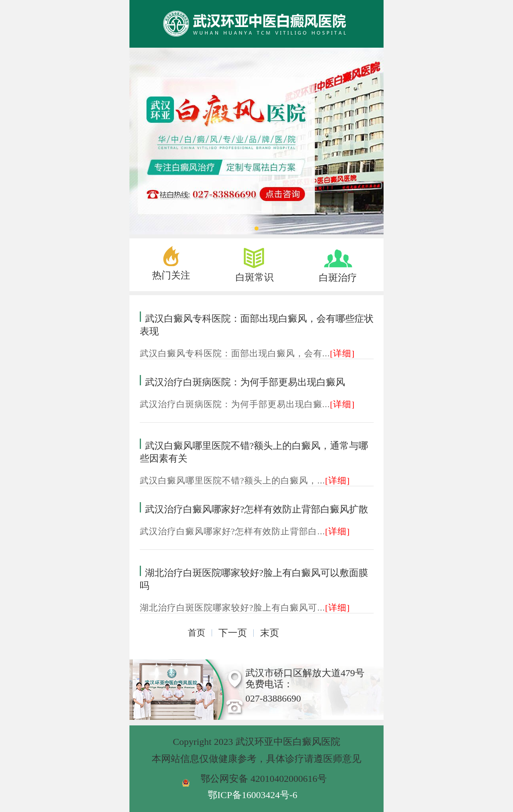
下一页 (233, 633)
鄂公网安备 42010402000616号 (264, 779)
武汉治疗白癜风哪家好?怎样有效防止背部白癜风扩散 (257, 509)
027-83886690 (273, 698)
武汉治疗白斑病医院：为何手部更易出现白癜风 (245, 382)
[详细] (342, 353)
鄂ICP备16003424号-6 (252, 795)
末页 (270, 633)
